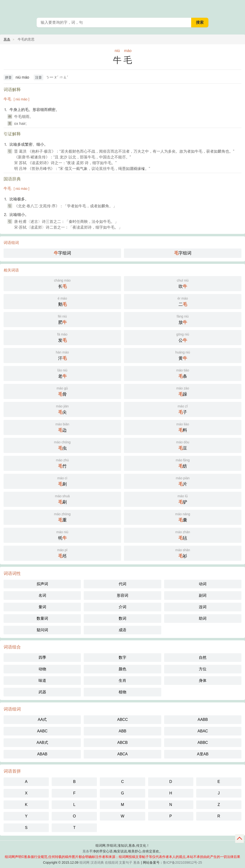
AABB (203, 720)
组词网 (84, 862)
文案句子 (126, 862)
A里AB (203, 754)
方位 (203, 669)
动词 (203, 584)
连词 (203, 607)
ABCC (122, 720)
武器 (42, 692)
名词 (42, 595)
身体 (203, 680)
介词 (122, 607)
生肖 (122, 680)
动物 (42, 669)
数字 (122, 657)
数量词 (42, 618)
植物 (122, 692)
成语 (122, 630)
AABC (42, 731)
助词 (203, 618)
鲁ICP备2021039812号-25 (182, 862)
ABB (122, 731)
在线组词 (111, 862)
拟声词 (42, 584)
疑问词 (42, 630)
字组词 (62, 253)
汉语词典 (97, 862)
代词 (122, 584)
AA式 (42, 720)
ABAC (203, 731)
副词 (203, 595)
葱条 (238, 7)
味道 (42, 680)
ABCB (122, 743)
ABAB (42, 754)
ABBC (203, 743)
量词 (42, 607)
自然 (203, 657)
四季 (42, 657)
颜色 (122, 669)
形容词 (122, 595)
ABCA (122, 754)
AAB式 (42, 743)
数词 (122, 618)
